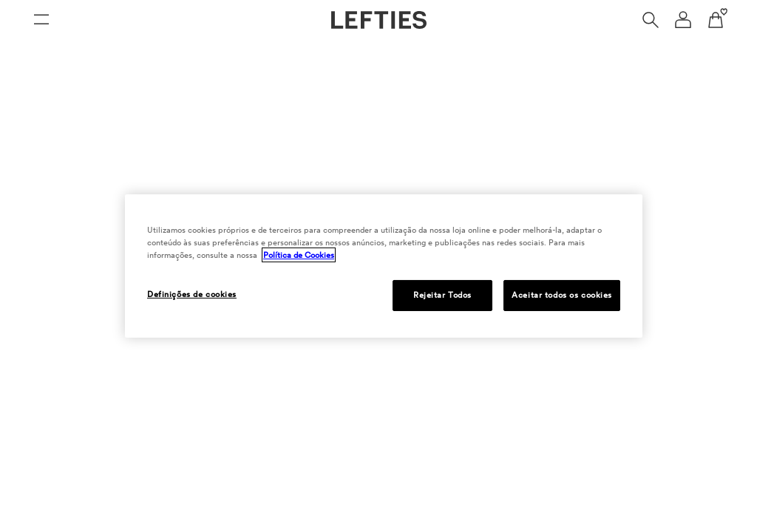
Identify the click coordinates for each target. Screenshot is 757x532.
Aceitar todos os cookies (562, 295)
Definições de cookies (192, 294)
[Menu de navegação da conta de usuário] (683, 20)
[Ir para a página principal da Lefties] (379, 20)
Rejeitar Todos (442, 295)
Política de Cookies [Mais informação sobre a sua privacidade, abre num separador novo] (299, 255)
